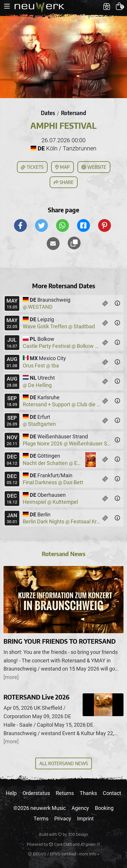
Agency (80, 808)
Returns (65, 793)
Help (11, 793)
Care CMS (60, 844)
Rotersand (74, 113)
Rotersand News (64, 555)
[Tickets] (105, 303)
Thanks (88, 793)
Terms (41, 818)
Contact (112, 793)
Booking (104, 808)
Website (94, 167)
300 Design (78, 834)
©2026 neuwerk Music (40, 808)
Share (64, 182)
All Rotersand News (64, 763)
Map (62, 167)
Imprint (85, 818)
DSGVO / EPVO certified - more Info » (64, 854)
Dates (48, 113)
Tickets (32, 167)
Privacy (63, 818)
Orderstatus (36, 793)
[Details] (117, 303)
